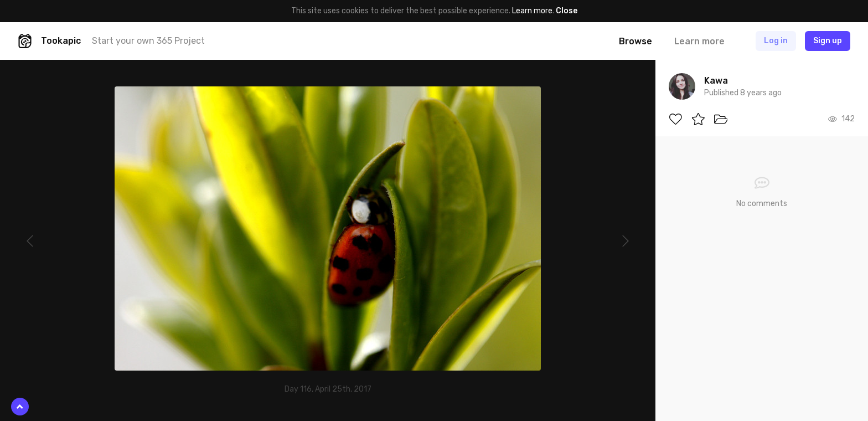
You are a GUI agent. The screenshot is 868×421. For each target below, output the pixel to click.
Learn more (532, 11)
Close (567, 11)
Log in (776, 41)
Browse (635, 41)
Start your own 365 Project (148, 41)
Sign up (828, 41)
